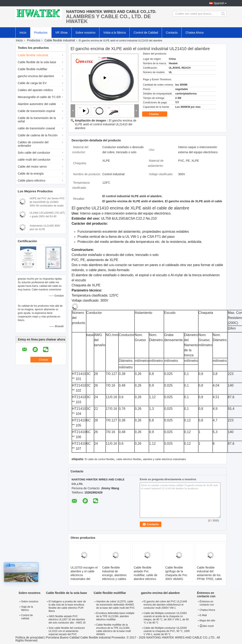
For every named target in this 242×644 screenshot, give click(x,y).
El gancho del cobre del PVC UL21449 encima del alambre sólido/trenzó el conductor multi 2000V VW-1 (165, 605)
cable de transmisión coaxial (36, 128)
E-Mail (203, 615)
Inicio (23, 33)
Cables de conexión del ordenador (33, 144)
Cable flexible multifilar (33, 69)
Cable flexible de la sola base (37, 62)
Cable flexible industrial (60, 40)
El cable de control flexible (99, 459)
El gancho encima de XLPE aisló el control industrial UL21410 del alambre (106, 124)
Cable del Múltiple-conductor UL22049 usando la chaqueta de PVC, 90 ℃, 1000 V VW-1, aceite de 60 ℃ (167, 631)
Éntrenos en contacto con (207, 603)
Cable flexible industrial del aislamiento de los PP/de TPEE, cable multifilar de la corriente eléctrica (209, 577)
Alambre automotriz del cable (37, 104)
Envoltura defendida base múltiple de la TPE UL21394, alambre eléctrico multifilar (115, 616)
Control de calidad (27, 617)
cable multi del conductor (34, 160)
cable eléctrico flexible (128, 459)
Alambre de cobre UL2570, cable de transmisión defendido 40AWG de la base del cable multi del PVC (115, 605)
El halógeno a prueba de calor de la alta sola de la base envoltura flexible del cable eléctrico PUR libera (67, 606)
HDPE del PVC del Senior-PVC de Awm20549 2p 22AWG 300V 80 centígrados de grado (47, 202)
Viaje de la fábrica (27, 608)
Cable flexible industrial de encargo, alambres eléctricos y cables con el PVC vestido (114, 575)
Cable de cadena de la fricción (38, 135)
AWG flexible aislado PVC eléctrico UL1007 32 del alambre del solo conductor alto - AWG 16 (67, 619)
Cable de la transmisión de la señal (37, 120)
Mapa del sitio (207, 621)
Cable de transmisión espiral (36, 111)
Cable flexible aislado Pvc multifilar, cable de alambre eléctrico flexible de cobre (145, 575)
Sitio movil (207, 626)
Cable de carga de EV (32, 83)
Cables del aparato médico (35, 90)
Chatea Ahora (194, 33)
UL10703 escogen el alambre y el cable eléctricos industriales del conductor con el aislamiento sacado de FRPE (84, 579)
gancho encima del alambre (36, 76)
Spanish (219, 3)
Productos (41, 33)
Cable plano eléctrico (32, 180)
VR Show (61, 33)
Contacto (172, 33)
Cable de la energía (31, 174)
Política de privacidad (29, 637)
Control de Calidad (146, 33)
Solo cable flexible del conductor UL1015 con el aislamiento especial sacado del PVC (67, 631)
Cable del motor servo (32, 167)
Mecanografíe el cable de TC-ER (39, 97)
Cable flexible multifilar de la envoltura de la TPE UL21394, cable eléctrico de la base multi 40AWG (113, 630)
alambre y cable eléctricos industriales (165, 459)
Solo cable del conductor (34, 153)
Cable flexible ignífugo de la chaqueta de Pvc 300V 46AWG (176, 573)
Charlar (157, 114)
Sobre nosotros (85, 33)
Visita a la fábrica (114, 33)
